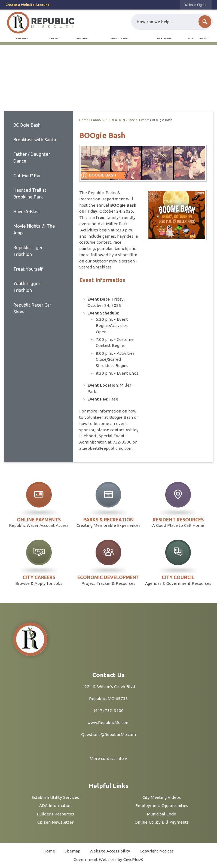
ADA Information (55, 806)
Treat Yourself (28, 269)
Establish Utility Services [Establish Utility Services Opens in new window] (55, 797)
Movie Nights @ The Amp (34, 229)
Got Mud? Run (27, 175)
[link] (196, 5)
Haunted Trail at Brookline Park (30, 193)
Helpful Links (109, 786)
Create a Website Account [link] (27, 5)
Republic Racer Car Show (32, 308)
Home (84, 120)
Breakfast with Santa (35, 140)
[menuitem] (22, 38)
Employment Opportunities (162, 806)
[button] (205, 22)
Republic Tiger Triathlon (28, 251)
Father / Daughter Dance (32, 157)
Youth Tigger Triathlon (27, 287)
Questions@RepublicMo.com (109, 734)
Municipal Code (162, 814)
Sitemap (72, 851)
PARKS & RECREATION (108, 120)
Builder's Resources (55, 814)
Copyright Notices (157, 851)
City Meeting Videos (162, 797)
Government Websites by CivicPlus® (109, 859)
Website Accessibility (110, 851)
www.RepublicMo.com (109, 722)
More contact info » (109, 758)
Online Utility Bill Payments (162, 822)
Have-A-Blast (27, 211)
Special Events (138, 120)
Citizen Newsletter (55, 822)
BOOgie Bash (27, 125)
